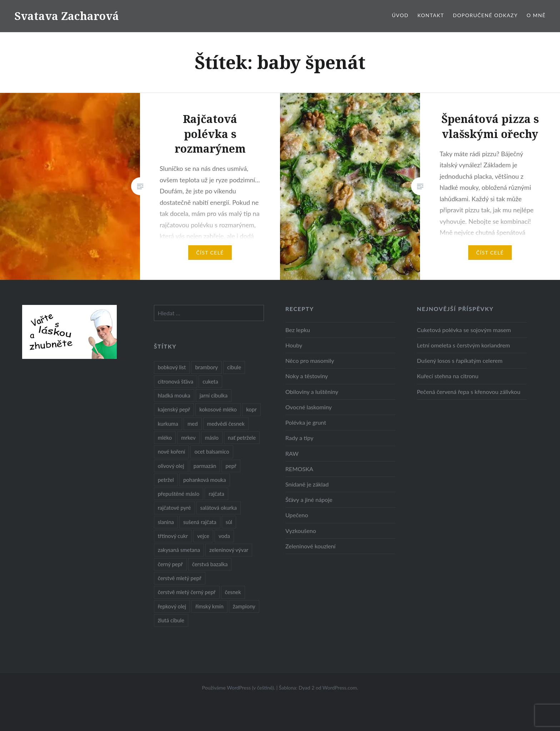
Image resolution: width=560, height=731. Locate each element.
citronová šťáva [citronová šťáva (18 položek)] (176, 381)
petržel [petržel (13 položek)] (166, 480)
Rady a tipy (299, 438)
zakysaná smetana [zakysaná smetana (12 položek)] (179, 550)
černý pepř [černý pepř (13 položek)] (170, 564)
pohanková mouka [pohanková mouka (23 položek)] (205, 480)
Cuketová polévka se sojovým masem (464, 330)
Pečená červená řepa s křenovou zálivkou (469, 392)
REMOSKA (299, 469)
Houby (294, 345)
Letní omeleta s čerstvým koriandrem (463, 345)
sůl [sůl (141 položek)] (229, 522)
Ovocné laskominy (309, 407)
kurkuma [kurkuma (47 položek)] (168, 424)
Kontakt (431, 15)
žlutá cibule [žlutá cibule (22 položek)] (171, 620)
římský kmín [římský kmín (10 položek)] (209, 606)
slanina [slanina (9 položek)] (166, 522)
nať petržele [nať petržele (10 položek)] (242, 438)
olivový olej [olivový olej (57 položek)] (171, 466)
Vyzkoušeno (301, 531)
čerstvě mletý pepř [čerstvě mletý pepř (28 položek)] (180, 578)
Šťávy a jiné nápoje (309, 500)
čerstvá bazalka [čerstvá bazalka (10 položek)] (210, 564)
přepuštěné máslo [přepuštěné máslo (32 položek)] (179, 494)
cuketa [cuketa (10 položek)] (210, 381)
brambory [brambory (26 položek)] (206, 367)
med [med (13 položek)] (193, 424)
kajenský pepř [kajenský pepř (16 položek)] (174, 409)
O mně (536, 15)
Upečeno (297, 515)
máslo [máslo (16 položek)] (212, 438)
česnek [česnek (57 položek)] (233, 592)
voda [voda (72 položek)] (224, 536)
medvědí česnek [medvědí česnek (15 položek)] (226, 424)
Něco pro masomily (310, 360)
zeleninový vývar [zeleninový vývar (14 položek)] (229, 550)
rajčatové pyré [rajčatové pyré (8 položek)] (174, 508)
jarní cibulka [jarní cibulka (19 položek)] (214, 395)
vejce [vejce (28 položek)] (203, 536)
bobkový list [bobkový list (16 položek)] (172, 367)
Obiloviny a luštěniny (312, 392)
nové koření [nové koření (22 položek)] (172, 451)
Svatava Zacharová (67, 16)
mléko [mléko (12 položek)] (165, 438)
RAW (292, 453)
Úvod (400, 15)
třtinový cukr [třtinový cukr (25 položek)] (173, 536)
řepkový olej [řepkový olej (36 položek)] (172, 606)
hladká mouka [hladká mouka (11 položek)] (174, 395)
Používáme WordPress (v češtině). (238, 688)
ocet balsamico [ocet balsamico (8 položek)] (212, 451)
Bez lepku (298, 330)
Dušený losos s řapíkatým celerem (460, 360)
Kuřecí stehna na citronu (447, 376)
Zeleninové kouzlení (311, 546)
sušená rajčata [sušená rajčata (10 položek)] (200, 522)
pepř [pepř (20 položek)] (231, 466)
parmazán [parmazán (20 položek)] (205, 466)
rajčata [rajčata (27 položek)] (216, 494)
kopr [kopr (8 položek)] (251, 409)
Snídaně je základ (307, 484)
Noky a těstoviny (307, 376)
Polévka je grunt (306, 422)
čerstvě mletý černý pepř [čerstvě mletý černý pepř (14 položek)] (187, 592)
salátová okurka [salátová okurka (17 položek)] (219, 508)
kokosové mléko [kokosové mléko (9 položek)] (218, 409)
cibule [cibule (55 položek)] (234, 367)
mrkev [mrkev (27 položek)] (188, 438)
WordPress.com (340, 688)
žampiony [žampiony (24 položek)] (244, 606)
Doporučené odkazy (485, 15)
